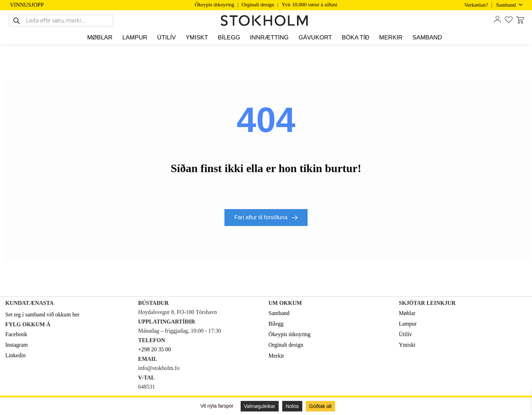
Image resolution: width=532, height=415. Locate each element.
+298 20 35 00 (154, 349)
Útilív (405, 334)
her (76, 315)
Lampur (408, 324)
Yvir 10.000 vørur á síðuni (309, 5)
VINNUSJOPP (27, 5)
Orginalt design (258, 5)
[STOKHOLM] (266, 21)
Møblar (407, 313)
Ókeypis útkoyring (215, 5)
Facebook (16, 334)
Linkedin (16, 355)
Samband (279, 313)
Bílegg (276, 324)
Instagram (17, 345)
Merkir (276, 356)
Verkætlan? (476, 5)
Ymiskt (407, 345)
